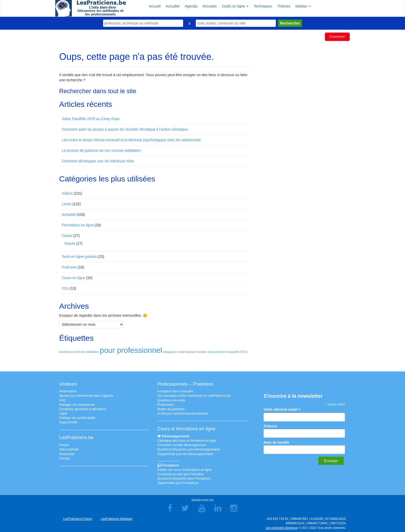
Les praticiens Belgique (282, 527)
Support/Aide (68, 422)
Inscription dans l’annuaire (175, 391)
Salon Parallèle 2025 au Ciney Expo (91, 118)
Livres (67, 203)
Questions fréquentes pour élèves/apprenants (189, 449)
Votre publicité (69, 449)
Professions (165, 404)
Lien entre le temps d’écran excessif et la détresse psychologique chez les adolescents (131, 139)
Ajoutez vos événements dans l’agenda (86, 395)
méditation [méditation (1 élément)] (92, 351)
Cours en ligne (73, 277)
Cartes (67, 235)
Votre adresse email (282, 409)
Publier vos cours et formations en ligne (184, 469)
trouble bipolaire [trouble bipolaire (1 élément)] (187, 351)
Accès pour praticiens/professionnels (182, 413)
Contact (64, 458)
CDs (65, 288)
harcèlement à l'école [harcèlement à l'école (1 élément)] (72, 351)
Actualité (69, 214)
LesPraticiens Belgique (116, 518)
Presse (64, 444)
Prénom (270, 425)
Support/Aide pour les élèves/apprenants (185, 453)
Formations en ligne (78, 224)
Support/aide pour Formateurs (178, 482)
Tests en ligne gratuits (79, 256)
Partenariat (67, 453)
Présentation (68, 391)
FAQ (62, 400)
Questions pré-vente (171, 400)
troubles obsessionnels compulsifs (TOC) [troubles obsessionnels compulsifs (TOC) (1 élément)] (222, 351)
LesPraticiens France (78, 518)
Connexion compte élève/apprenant (182, 444)
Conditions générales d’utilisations (83, 408)
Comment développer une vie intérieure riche (98, 160)
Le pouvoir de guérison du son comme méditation (101, 150)
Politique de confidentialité (77, 417)
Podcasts (69, 266)
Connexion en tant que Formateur (180, 473)
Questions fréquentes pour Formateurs (184, 478)
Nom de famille (276, 442)
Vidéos (67, 193)
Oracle (70, 243)
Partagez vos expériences (77, 404)
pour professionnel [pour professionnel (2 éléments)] (131, 349)
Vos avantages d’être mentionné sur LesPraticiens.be (194, 395)
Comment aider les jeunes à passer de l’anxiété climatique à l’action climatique (125, 129)
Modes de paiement (171, 408)
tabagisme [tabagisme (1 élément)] (170, 351)
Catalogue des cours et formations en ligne (187, 440)
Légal (63, 413)
